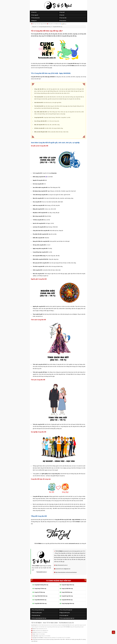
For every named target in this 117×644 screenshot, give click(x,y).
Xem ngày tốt (35, 15)
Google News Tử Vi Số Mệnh (44, 636)
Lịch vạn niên (63, 18)
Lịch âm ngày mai (64, 615)
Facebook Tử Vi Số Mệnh (42, 632)
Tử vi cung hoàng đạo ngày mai (67, 618)
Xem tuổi (62, 12)
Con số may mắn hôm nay (38, 610)
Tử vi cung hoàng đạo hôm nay (39, 618)
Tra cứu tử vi (63, 21)
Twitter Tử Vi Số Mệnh (40, 634)
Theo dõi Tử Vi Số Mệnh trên (57, 24)
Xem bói (62, 15)
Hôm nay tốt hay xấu (37, 613)
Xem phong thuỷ (35, 18)
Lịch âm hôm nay (36, 615)
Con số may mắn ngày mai (66, 610)
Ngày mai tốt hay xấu (65, 613)
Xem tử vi (34, 12)
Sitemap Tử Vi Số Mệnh (57, 638)
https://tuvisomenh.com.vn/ (42, 629)
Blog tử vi (34, 21)
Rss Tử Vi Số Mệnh (66, 638)
